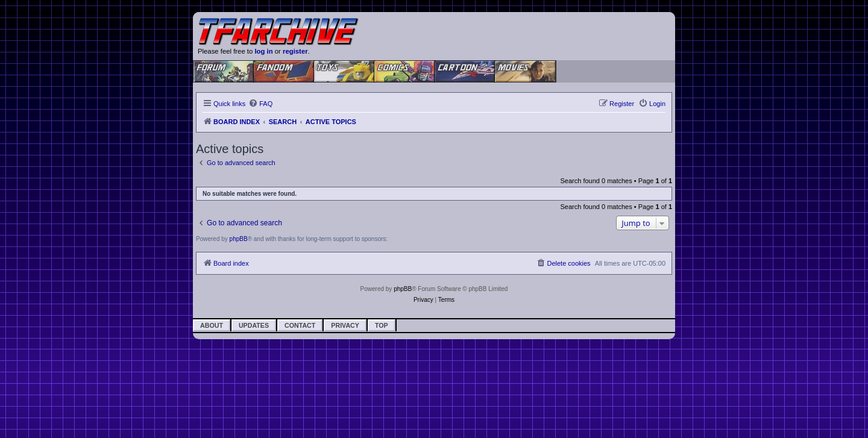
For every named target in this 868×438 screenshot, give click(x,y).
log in (263, 51)
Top (382, 325)
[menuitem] (260, 104)
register (295, 51)
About (212, 325)
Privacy (345, 325)
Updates (254, 325)
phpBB (239, 239)
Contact (300, 325)
